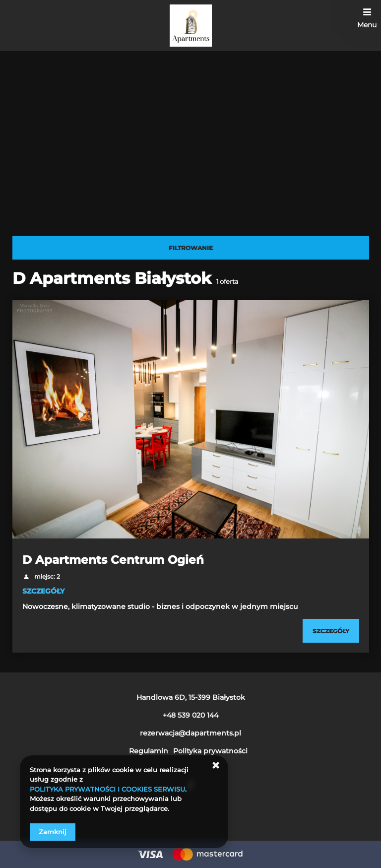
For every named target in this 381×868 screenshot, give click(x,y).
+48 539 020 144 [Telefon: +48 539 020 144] (190, 715)
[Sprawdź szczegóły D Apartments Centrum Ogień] (331, 631)
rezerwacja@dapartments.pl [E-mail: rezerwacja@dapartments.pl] (190, 733)
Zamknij (53, 832)
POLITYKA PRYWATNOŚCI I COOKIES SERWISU (107, 789)
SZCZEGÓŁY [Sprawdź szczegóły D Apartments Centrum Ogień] (43, 591)
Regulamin (149, 751)
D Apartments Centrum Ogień (113, 560)
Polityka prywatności (210, 751)
